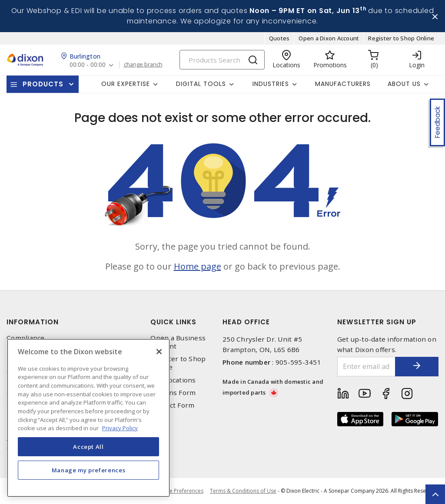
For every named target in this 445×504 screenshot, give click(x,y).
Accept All (88, 447)
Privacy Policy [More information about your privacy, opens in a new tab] (120, 428)
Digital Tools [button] (201, 84)
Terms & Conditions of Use (243, 491)
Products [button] (43, 84)
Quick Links (173, 322)
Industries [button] (271, 84)
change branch (143, 65)
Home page (198, 266)
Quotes (279, 38)
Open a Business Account (178, 342)
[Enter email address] (367, 367)
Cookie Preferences (179, 491)
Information (33, 322)
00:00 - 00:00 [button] (88, 65)
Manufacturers (343, 84)
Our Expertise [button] (126, 84)
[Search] (222, 60)
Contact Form (172, 405)
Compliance (26, 338)
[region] (88, 418)
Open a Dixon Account (329, 38)
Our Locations (173, 380)
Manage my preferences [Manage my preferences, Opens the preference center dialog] (89, 470)
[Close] (159, 352)
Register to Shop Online (401, 38)
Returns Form (173, 393)
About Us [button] (404, 84)
